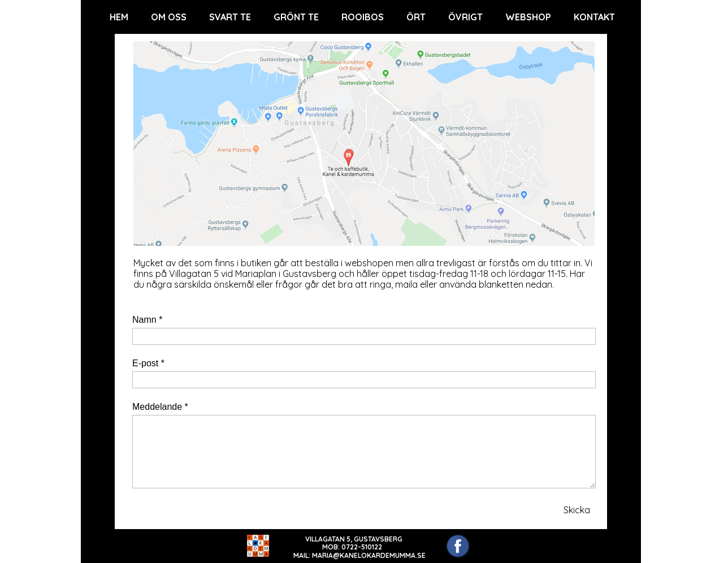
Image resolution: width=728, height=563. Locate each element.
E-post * (148, 363)
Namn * (147, 320)
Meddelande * (160, 407)
